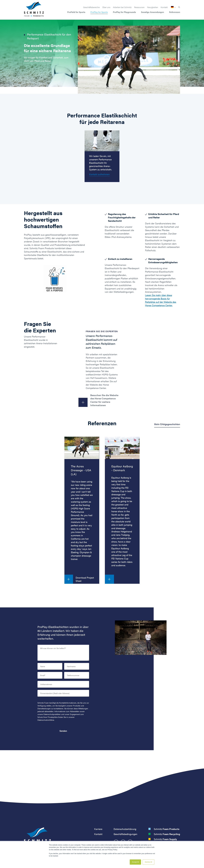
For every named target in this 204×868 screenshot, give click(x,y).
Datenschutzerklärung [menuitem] (125, 829)
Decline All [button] (148, 862)
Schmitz (167, 829)
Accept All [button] (135, 862)
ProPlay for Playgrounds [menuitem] (124, 12)
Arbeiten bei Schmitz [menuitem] (122, 7)
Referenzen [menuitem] (175, 12)
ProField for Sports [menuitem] (76, 12)
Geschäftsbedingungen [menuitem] (125, 834)
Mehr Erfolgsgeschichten (167, 424)
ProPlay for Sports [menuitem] (99, 12)
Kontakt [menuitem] (164, 7)
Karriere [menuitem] (98, 829)
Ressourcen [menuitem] (139, 7)
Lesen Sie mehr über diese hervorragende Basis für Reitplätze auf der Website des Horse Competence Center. (161, 300)
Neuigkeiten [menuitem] (153, 7)
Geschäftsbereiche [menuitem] (91, 7)
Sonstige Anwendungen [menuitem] (152, 12)
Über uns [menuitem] (106, 7)
